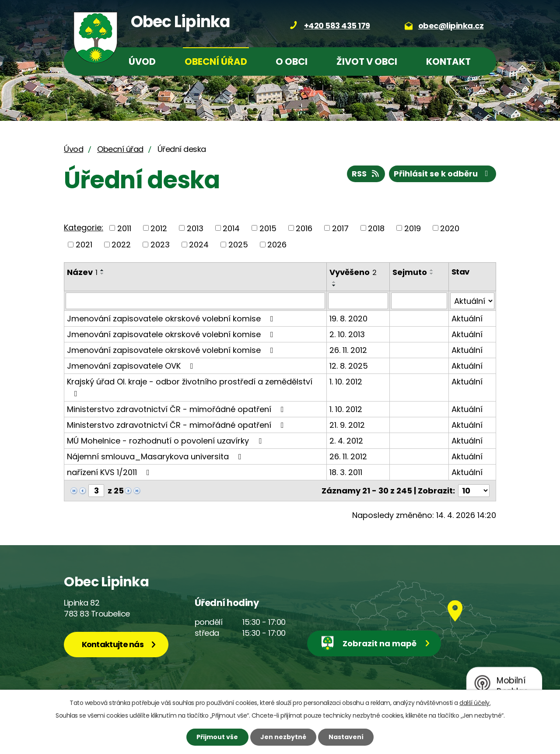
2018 (376, 228)
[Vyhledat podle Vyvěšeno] (358, 301)
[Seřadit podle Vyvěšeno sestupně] (334, 285)
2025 (238, 245)
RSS (366, 174)
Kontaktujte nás (113, 644)
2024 (199, 245)
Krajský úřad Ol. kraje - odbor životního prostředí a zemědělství (190, 387)
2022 (121, 245)
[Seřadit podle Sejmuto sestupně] (432, 274)
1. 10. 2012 (346, 382)
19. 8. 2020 (348, 319)
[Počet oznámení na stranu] (474, 491)
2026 (277, 245)
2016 (304, 228)
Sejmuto (410, 272)
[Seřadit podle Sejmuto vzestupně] (432, 270)
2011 (124, 228)
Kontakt (448, 62)
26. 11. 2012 (348, 350)
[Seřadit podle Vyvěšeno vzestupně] (334, 282)
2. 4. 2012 (346, 441)
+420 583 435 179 (337, 26)
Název (82, 272)
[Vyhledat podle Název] (195, 301)
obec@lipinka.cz (451, 26)
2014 (231, 228)
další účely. (475, 703)
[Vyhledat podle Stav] (472, 301)
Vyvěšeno (353, 272)
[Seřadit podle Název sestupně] (102, 274)
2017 (340, 228)
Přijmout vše (217, 737)
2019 (413, 228)
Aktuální (467, 319)
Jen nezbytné (283, 737)
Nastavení (346, 737)
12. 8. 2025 (349, 366)
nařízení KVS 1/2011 (110, 472)
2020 (450, 228)
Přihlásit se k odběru (443, 174)
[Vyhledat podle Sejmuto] (419, 301)
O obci (292, 62)
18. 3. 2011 (346, 472)
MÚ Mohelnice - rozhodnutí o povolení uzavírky (166, 441)
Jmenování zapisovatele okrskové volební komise (172, 319)
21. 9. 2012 (347, 425)
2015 (268, 228)
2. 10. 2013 (347, 334)
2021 (84, 245)
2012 (159, 228)
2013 (195, 228)
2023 (160, 245)
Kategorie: (84, 227)
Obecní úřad (216, 62)
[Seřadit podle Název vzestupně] (102, 270)
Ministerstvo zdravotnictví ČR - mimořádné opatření (177, 409)
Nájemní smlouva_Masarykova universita (156, 456)
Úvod (142, 62)
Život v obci (367, 62)
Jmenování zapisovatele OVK (132, 366)
